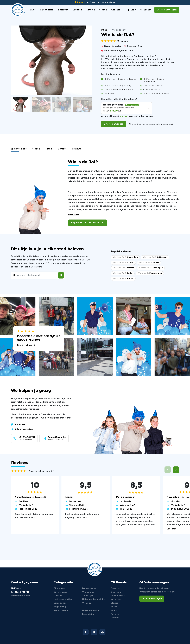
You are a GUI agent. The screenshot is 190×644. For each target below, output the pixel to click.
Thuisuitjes (88, 596)
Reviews (76, 149)
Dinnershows (60, 592)
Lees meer (172, 529)
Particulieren (47, 10)
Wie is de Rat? (26, 505)
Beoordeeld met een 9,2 (41, 471)
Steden (103, 10)
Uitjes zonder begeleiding (61, 605)
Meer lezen (74, 215)
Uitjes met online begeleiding (91, 612)
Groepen (77, 10)
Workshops (88, 592)
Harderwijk (125, 501)
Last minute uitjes (63, 599)
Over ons (116, 588)
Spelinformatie (19, 149)
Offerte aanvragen (167, 10)
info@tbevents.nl (22, 429)
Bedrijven (63, 10)
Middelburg (176, 501)
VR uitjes (87, 603)
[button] (176, 470)
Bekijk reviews (25, 345)
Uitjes (32, 10)
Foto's (49, 149)
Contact (116, 10)
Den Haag (24, 501)
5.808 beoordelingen (106, 2)
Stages (114, 603)
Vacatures (116, 599)
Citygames (59, 588)
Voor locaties (118, 596)
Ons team (116, 592)
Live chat (18, 424)
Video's (115, 611)
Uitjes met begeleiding (94, 599)
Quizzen (58, 596)
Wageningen (76, 501)
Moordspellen (61, 611)
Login (132, 10)
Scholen (91, 10)
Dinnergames (89, 588)
